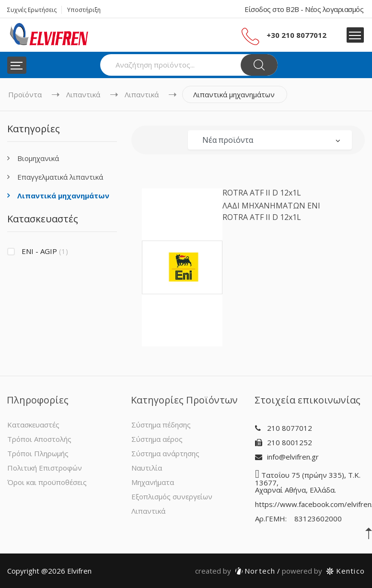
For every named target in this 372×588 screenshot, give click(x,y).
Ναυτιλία (147, 468)
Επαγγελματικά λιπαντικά (60, 177)
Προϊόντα (25, 94)
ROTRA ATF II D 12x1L (262, 193)
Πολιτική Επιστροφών (45, 468)
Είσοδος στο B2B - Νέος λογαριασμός (304, 9)
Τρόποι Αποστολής (39, 439)
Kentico (323, 571)
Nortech (235, 571)
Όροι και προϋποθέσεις (47, 482)
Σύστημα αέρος (157, 439)
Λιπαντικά (83, 94)
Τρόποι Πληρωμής (38, 453)
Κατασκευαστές (33, 425)
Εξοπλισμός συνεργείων (172, 496)
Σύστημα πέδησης (161, 425)
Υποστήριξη (84, 10)
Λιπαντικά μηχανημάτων (63, 196)
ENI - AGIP (45, 251)
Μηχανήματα (153, 482)
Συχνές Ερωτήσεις (32, 10)
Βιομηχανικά (38, 158)
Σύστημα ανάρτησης (165, 453)
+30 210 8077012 (296, 35)
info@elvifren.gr (293, 457)
